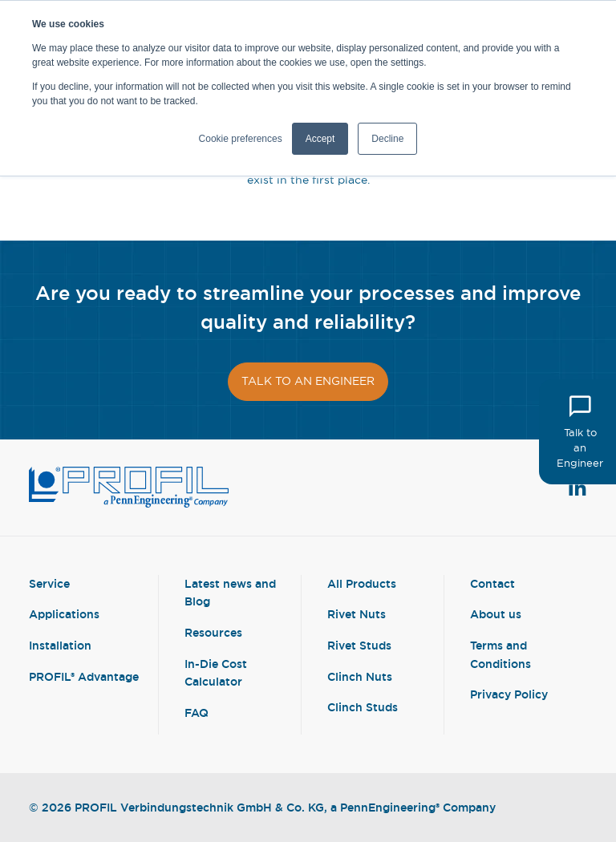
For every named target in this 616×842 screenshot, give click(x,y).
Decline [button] (387, 139)
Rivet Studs (359, 645)
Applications (64, 614)
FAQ (197, 712)
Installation (60, 645)
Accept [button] (320, 139)
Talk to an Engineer (580, 431)
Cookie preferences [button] (241, 139)
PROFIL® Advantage (84, 676)
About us (496, 614)
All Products (362, 583)
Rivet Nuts (357, 614)
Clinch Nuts (360, 676)
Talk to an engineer (308, 381)
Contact (492, 583)
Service (49, 583)
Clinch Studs (363, 707)
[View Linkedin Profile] (577, 488)
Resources (213, 632)
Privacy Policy (509, 694)
